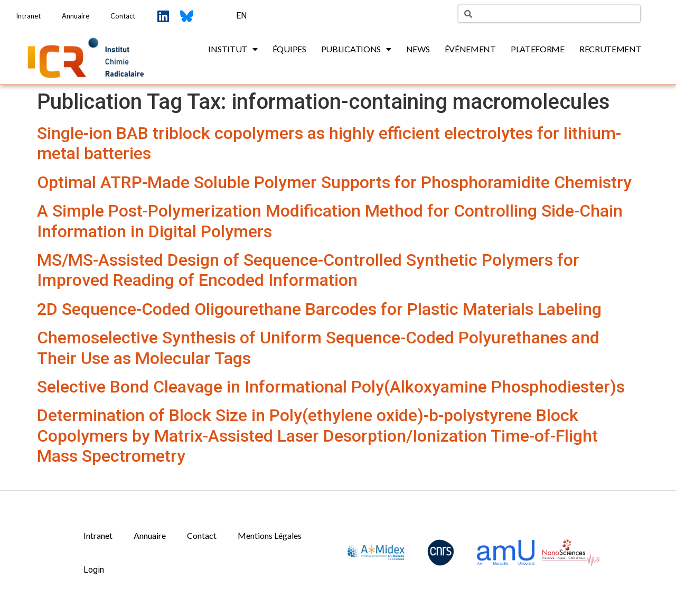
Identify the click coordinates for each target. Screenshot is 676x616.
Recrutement (611, 49)
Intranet (28, 16)
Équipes (289, 49)
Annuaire (76, 16)
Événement (470, 49)
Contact (123, 16)
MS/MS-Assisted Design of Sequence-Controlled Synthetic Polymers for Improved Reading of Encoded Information (308, 270)
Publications (356, 49)
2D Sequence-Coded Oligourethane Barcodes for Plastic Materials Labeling (319, 309)
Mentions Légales (270, 535)
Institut (233, 49)
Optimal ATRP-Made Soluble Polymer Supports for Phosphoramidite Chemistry (334, 182)
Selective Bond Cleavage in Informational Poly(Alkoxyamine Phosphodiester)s (331, 387)
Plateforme (538, 49)
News (418, 49)
